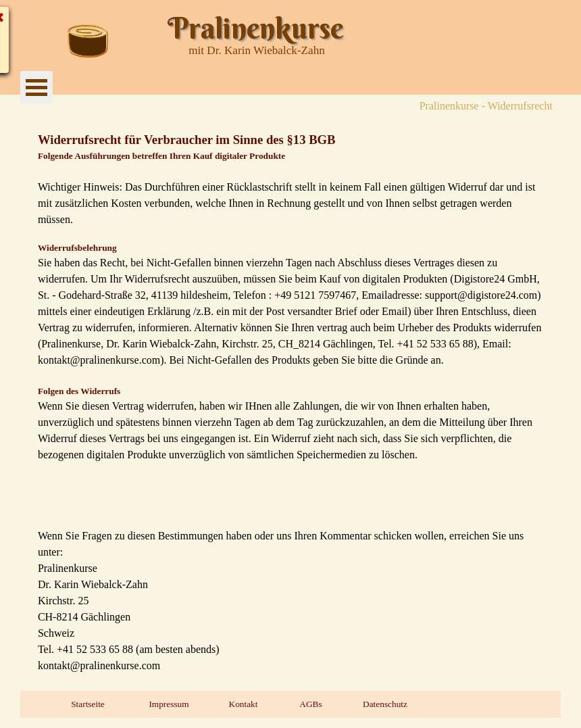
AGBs (310, 704)
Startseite (88, 704)
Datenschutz (385, 704)
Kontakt (244, 704)
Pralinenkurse (255, 28)
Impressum (169, 704)
